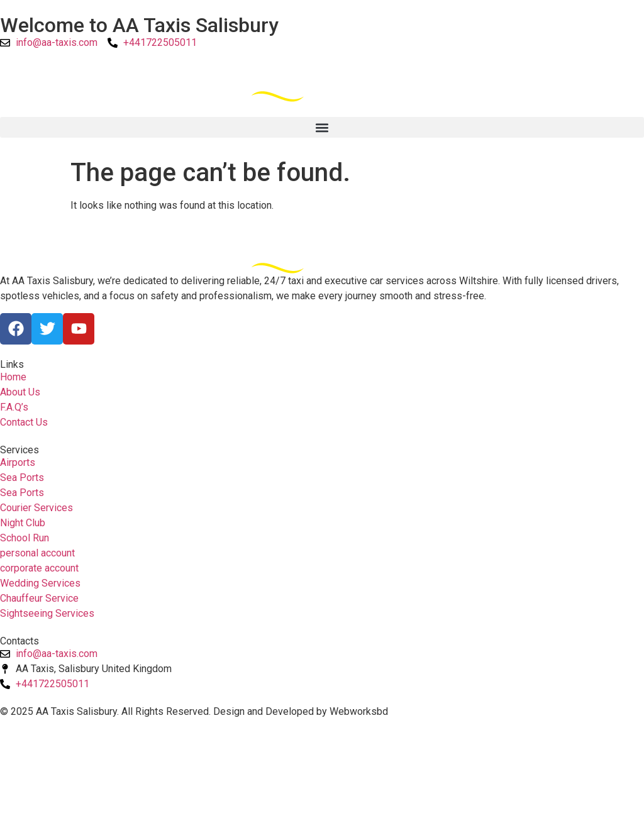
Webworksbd (359, 711)
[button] (322, 127)
